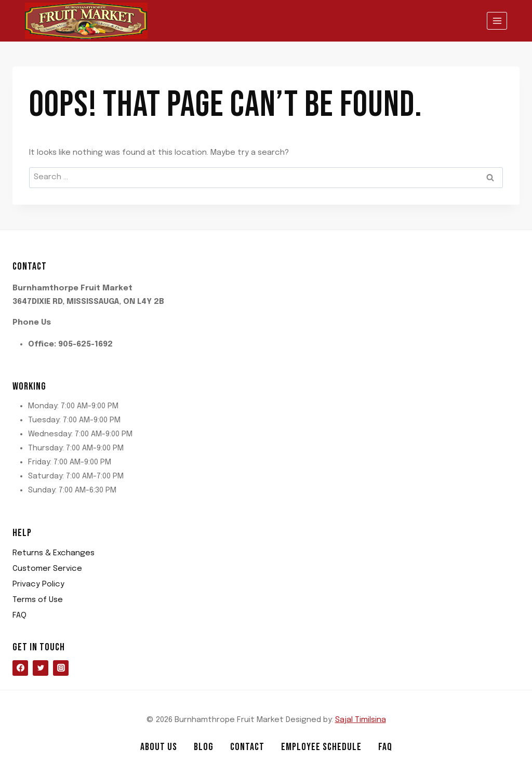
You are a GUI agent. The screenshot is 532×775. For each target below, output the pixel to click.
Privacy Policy (38, 584)
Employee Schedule (321, 747)
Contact (247, 747)
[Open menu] (497, 21)
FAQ (19, 616)
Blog (204, 747)
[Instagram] (61, 668)
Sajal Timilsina (361, 720)
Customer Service (47, 569)
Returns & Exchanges (54, 553)
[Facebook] (20, 668)
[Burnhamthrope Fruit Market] (86, 21)
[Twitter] (41, 668)
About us (159, 747)
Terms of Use (38, 600)
